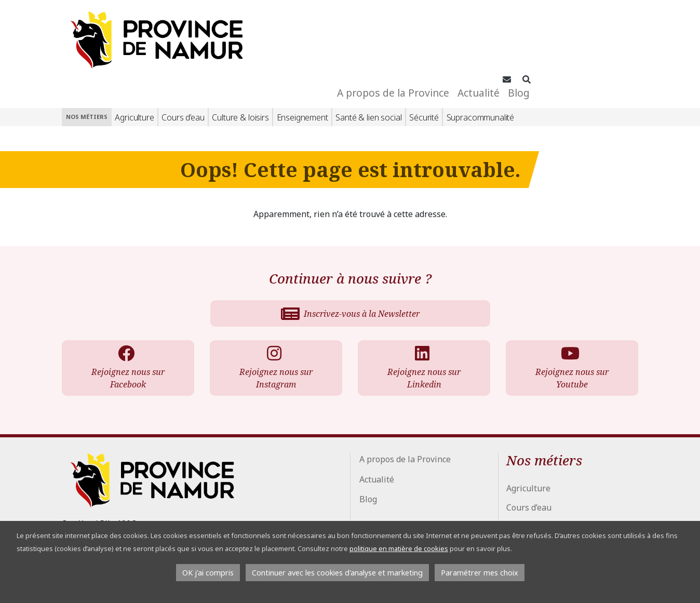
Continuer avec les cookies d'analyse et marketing (337, 573)
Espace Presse (390, 519)
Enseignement (302, 60)
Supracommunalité (480, 60)
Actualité (575, 31)
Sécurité (424, 60)
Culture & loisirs (240, 60)
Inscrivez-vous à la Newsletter (350, 256)
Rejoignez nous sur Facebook (126, 310)
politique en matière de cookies (399, 548)
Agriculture (134, 60)
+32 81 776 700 (105, 495)
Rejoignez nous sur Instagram (274, 310)
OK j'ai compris (208, 573)
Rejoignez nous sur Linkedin (422, 310)
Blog (615, 31)
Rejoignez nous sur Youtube (570, 310)
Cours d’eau (183, 60)
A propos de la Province (489, 31)
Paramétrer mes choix (480, 573)
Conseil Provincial (394, 503)
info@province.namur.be (120, 510)
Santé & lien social (368, 60)
